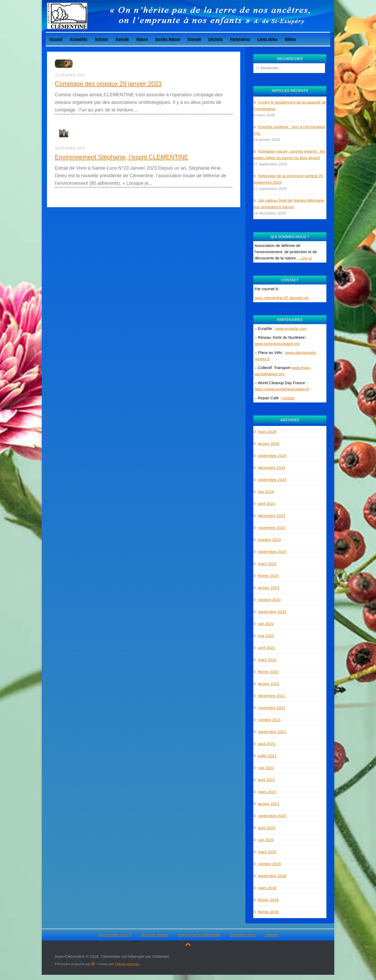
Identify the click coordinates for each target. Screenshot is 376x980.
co (284, 398)
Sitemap (272, 935)
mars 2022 (267, 660)
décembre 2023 (272, 516)
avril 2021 (266, 780)
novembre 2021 (272, 708)
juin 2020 (266, 840)
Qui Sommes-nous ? (114, 935)
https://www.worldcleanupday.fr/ (282, 389)
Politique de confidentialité (199, 935)
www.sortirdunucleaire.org (277, 344)
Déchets (216, 39)
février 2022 (268, 672)
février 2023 (268, 576)
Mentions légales (154, 935)
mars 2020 (267, 852)
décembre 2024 (272, 468)
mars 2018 (267, 888)
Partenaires (240, 39)
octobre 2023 (269, 540)
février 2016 (268, 912)
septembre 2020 (272, 816)
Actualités (78, 39)
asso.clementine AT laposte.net (282, 298)
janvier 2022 (269, 684)
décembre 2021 (272, 696)
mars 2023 (267, 564)
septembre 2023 (272, 552)
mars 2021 (267, 792)
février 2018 (268, 900)
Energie (194, 39)
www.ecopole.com (291, 328)
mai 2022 (266, 636)
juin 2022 (266, 624)
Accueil (56, 39)
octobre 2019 (269, 864)
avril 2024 (266, 504)
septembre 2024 (272, 480)
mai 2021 (266, 768)
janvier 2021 (269, 804)
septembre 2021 (272, 732)
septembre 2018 (272, 876)
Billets (290, 39)
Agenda (122, 39)
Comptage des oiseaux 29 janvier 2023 (108, 84)
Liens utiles (268, 39)
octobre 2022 (269, 600)
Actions (101, 39)
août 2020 (267, 828)
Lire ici (306, 258)
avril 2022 (266, 648)
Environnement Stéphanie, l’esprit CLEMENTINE (122, 157)
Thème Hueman (127, 964)
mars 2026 (267, 432)
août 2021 (267, 744)
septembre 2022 (272, 612)
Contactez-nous (243, 935)
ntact (290, 398)
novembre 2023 (272, 528)
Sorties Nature (168, 39)
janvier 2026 (269, 444)
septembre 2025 (272, 456)
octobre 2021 (269, 720)
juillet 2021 (267, 756)
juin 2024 (266, 492)
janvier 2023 (269, 588)
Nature (142, 39)
